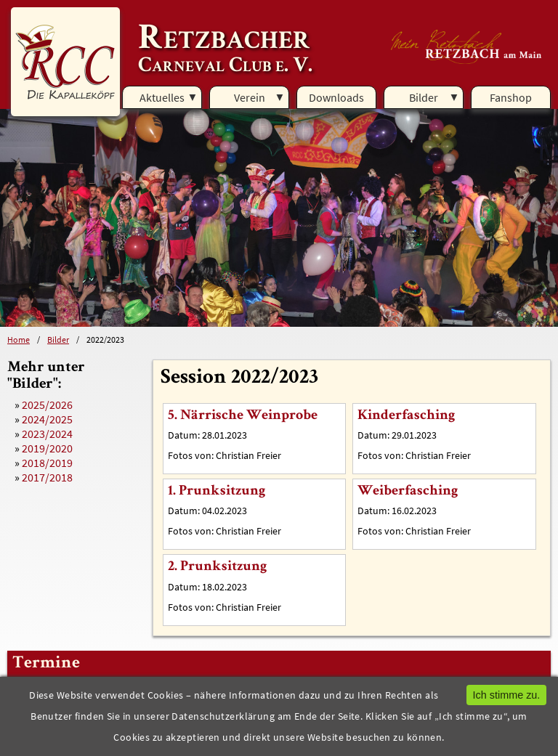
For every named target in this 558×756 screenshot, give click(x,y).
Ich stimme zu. (507, 695)
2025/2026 (47, 405)
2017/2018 (47, 477)
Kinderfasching (406, 416)
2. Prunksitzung (217, 567)
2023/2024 (47, 434)
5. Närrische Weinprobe (243, 416)
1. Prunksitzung (217, 492)
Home (19, 340)
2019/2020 (47, 448)
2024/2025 (47, 419)
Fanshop (511, 97)
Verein (250, 97)
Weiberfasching (408, 492)
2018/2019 (47, 463)
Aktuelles (162, 97)
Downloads (336, 97)
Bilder (424, 97)
